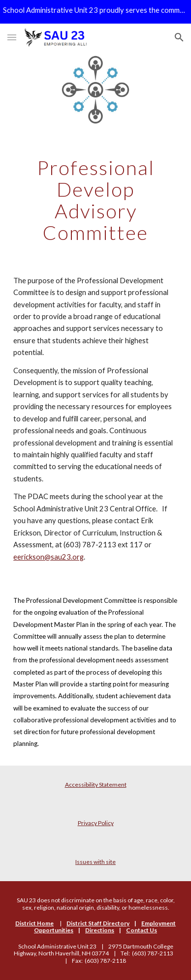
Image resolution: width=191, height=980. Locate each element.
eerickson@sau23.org (48, 557)
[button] (12, 37)
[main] (95, 200)
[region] (95, 12)
